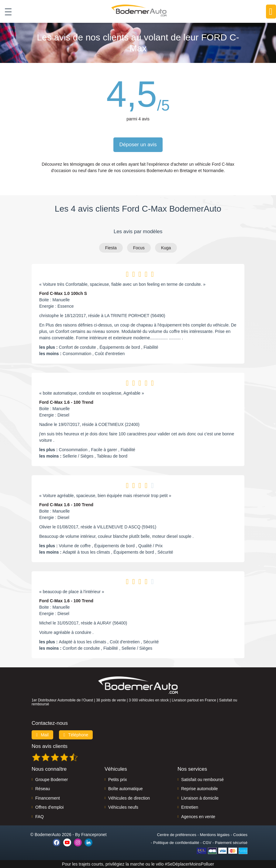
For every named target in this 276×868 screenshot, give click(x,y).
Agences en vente (198, 817)
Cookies (240, 835)
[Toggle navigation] (6, 12)
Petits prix (117, 780)
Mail (42, 735)
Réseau (43, 789)
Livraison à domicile (200, 798)
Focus (139, 248)
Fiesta (111, 248)
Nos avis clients (50, 746)
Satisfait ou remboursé (202, 780)
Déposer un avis (138, 145)
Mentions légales (215, 835)
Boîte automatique (126, 789)
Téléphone (76, 735)
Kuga (166, 248)
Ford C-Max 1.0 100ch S (63, 293)
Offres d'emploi (49, 807)
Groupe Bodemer (52, 780)
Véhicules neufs (123, 807)
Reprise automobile (200, 789)
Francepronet (94, 835)
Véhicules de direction (129, 798)
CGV (207, 843)
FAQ (40, 817)
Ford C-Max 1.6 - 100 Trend (66, 402)
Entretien (190, 807)
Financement (48, 798)
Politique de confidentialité (176, 843)
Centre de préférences (176, 835)
